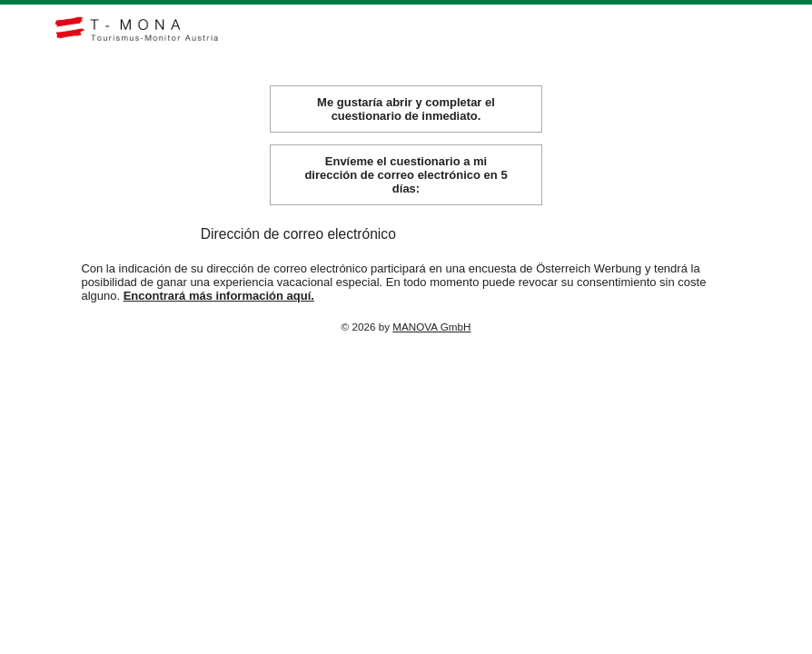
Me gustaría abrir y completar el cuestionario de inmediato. (406, 124)
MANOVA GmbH (431, 341)
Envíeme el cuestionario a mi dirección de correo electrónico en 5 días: (406, 189)
